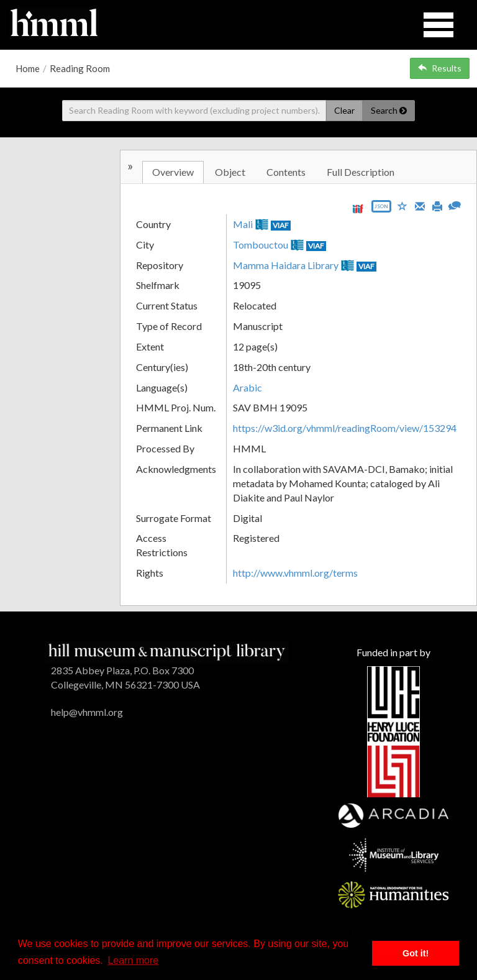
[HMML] (167, 651)
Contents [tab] (286, 172)
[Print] (437, 205)
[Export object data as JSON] (381, 209)
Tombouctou (261, 245)
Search (389, 110)
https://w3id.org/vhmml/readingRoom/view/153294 (345, 428)
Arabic (248, 387)
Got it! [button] (416, 953)
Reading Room (80, 68)
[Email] (420, 205)
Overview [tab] (173, 172)
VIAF (281, 225)
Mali (243, 224)
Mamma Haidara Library (286, 265)
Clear (344, 110)
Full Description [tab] (361, 172)
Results (440, 68)
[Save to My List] (402, 205)
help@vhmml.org (87, 712)
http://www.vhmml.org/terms (295, 573)
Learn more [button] (133, 960)
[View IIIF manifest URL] (358, 208)
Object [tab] (230, 172)
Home (28, 68)
